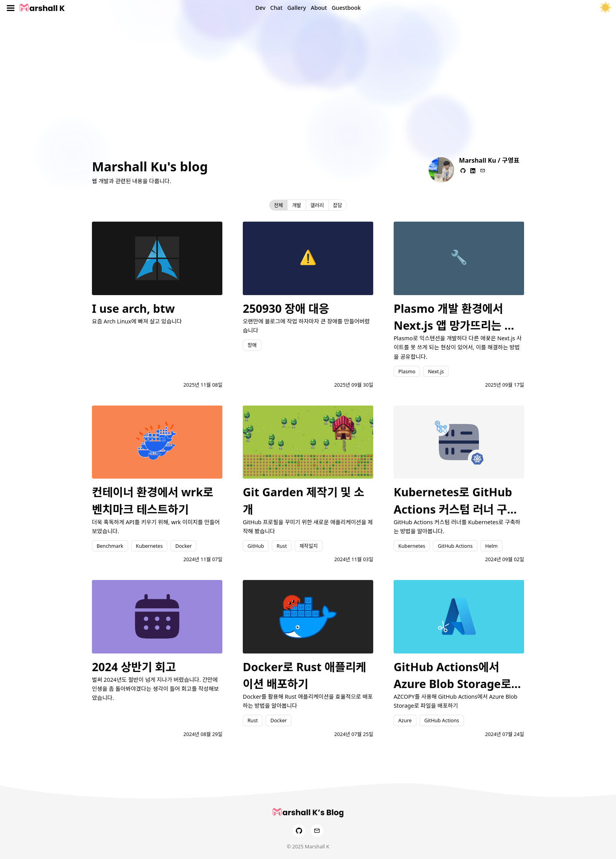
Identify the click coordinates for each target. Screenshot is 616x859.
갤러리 (317, 205)
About (319, 8)
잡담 (338, 205)
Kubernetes (149, 546)
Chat (277, 8)
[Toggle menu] (11, 8)
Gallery (297, 8)
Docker (183, 546)
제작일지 (308, 546)
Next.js (436, 371)
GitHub (256, 546)
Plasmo (407, 371)
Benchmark (110, 546)
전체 (278, 205)
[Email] (317, 831)
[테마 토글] (605, 8)
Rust (282, 546)
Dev (260, 8)
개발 (296, 205)
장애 (252, 345)
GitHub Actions (455, 546)
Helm (491, 546)
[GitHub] (299, 831)
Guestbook (346, 8)
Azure (405, 720)
